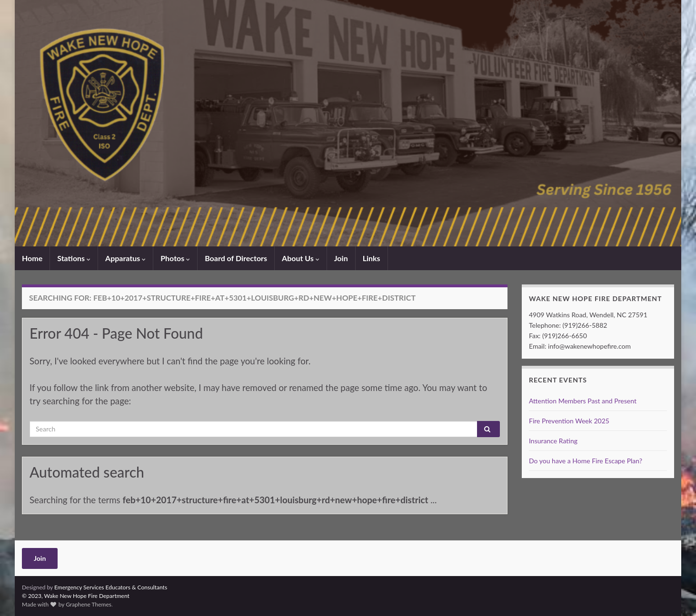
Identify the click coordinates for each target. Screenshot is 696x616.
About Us (301, 258)
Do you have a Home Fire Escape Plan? (586, 461)
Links (372, 258)
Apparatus (125, 258)
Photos (175, 258)
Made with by (44, 604)
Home (32, 258)
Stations (74, 258)
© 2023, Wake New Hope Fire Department (76, 596)
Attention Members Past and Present (583, 401)
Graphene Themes (89, 604)
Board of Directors (236, 258)
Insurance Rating (553, 441)
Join (341, 258)
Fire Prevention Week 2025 (569, 421)
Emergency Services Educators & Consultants (111, 587)
